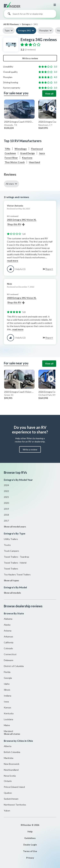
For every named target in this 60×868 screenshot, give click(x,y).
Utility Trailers (11, 539)
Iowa (6, 702)
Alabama (8, 619)
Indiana (8, 696)
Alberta (8, 746)
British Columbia (12, 752)
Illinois (7, 690)
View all (49, 94)
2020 (6, 503)
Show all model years (15, 527)
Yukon (7, 811)
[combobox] (30, 15)
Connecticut (10, 654)
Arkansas (8, 636)
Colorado (8, 648)
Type (7, 30)
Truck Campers (11, 551)
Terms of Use (30, 851)
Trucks (7, 545)
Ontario (8, 781)
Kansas (8, 707)
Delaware (9, 660)
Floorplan (44, 30)
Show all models (12, 593)
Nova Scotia (10, 776)
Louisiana (8, 719)
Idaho (7, 684)
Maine (7, 725)
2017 (6, 521)
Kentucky (9, 713)
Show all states (12, 734)
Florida (7, 672)
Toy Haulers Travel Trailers (17, 574)
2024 (6, 485)
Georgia (8, 678)
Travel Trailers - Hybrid (15, 563)
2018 (6, 515)
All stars (10, 184)
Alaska (7, 625)
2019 (6, 509)
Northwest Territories (15, 805)
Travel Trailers (11, 569)
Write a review (30, 58)
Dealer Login (30, 845)
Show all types (11, 580)
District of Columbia (14, 666)
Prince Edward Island (14, 787)
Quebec (8, 793)
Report (49, 269)
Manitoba (9, 758)
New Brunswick (12, 764)
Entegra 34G (24, 30)
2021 (6, 497)
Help (30, 831)
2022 (6, 491)
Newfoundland (11, 770)
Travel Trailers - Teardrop (16, 557)
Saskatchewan (11, 799)
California (9, 642)
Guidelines (30, 838)
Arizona (8, 631)
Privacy (30, 858)
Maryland (8, 731)
